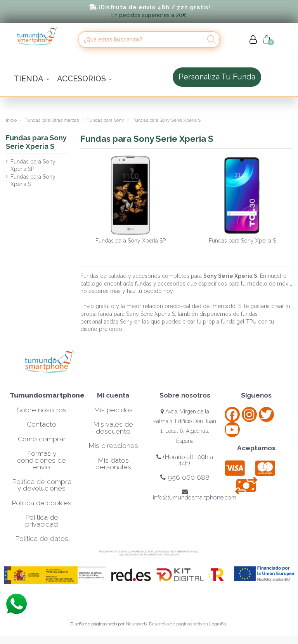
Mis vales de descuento (113, 428)
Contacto (42, 424)
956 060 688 (185, 477)
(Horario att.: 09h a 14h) (185, 460)
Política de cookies (42, 503)
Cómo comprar (42, 439)
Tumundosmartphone (47, 395)
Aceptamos (256, 448)
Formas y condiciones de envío (42, 460)
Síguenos (256, 395)
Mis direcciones (113, 446)
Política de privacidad (42, 521)
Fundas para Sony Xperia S (242, 241)
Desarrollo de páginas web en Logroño (187, 624)
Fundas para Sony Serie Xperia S (36, 142)
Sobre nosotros (42, 410)
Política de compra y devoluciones (42, 485)
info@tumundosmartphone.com (195, 495)
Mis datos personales (113, 464)
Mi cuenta (113, 395)
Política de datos (42, 539)
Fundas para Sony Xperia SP (131, 241)
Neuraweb (136, 624)
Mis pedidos (113, 410)
